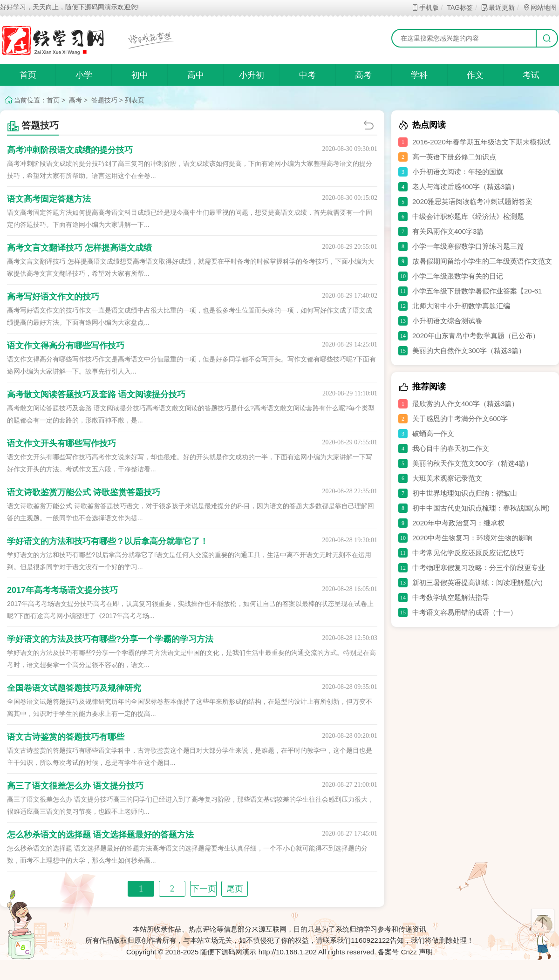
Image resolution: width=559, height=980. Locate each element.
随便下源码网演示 (228, 952)
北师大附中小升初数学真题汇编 (461, 306)
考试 (531, 75)
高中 (196, 75)
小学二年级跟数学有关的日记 (458, 276)
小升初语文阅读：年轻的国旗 (458, 172)
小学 (84, 75)
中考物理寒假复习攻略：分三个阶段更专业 (479, 568)
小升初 (252, 75)
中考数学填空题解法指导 (451, 597)
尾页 (235, 889)
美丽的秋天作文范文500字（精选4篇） (472, 463)
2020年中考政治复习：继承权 (458, 523)
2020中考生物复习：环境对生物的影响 (472, 538)
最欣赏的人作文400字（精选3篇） (465, 404)
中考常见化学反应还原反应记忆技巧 (468, 553)
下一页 (204, 889)
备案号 (388, 952)
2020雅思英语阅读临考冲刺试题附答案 (472, 201)
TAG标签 (460, 7)
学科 (419, 75)
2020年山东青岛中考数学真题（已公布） (476, 336)
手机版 (425, 7)
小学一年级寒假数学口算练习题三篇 (468, 246)
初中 (140, 75)
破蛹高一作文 (433, 433)
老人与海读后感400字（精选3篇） (465, 187)
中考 (307, 75)
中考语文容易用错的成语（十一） (465, 612)
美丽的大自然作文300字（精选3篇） (469, 350)
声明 (426, 952)
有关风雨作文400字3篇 (448, 231)
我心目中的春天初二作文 (451, 448)
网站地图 (540, 7)
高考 (363, 75)
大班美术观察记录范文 (447, 478)
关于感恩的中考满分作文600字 (460, 419)
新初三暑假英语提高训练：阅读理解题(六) (477, 582)
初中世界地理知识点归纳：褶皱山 (465, 493)
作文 (475, 75)
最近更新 (498, 7)
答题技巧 (104, 100)
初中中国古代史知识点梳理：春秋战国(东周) (481, 508)
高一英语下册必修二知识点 (454, 157)
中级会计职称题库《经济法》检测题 (468, 216)
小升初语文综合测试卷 (447, 321)
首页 (28, 75)
